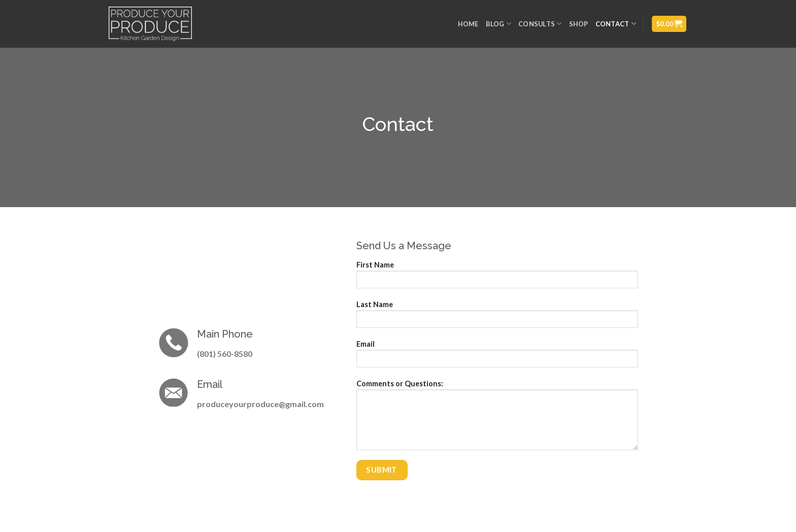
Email (497, 357)
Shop (579, 24)
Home (468, 24)
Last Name (497, 318)
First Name (497, 278)
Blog (499, 24)
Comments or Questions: (497, 418)
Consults (540, 24)
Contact (616, 24)
